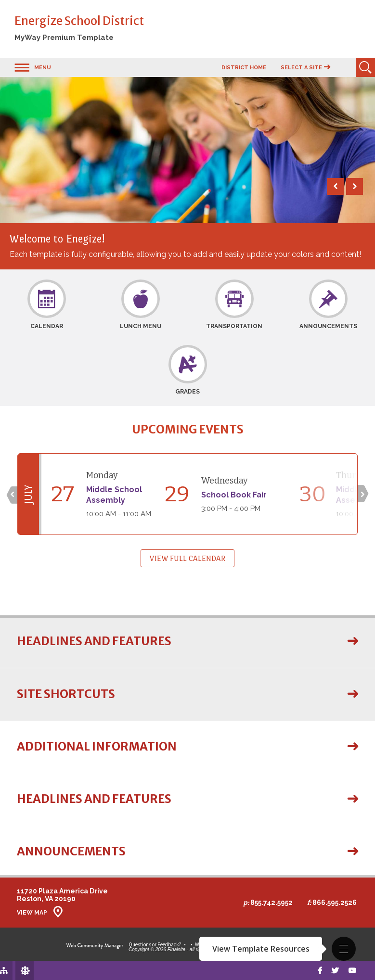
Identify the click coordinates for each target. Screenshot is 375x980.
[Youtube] (352, 970)
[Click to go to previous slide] (11, 494)
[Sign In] (15, 970)
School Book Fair (234, 495)
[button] (344, 949)
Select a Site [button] (301, 68)
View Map (32, 913)
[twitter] (334, 970)
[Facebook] (318, 970)
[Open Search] (365, 67)
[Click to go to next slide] (364, 494)
